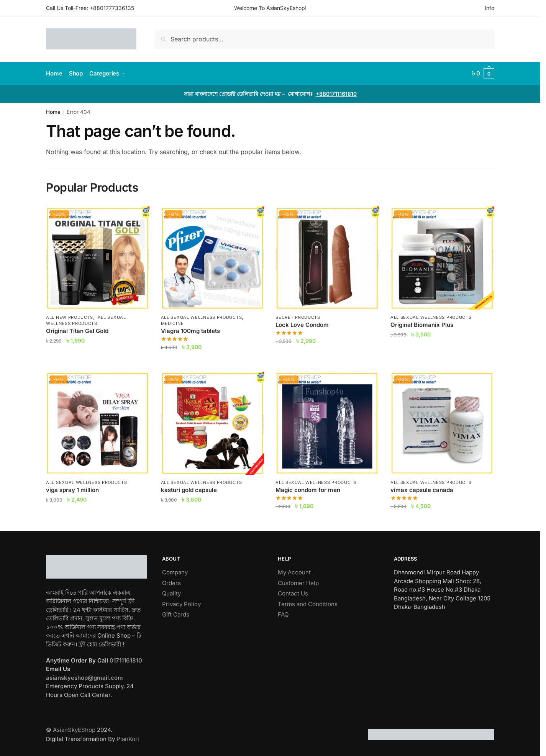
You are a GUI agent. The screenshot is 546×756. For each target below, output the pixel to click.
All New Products (70, 317)
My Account (294, 572)
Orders (171, 583)
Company (175, 572)
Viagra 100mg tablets (190, 331)
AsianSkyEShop (74, 730)
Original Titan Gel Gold (77, 331)
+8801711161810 (336, 94)
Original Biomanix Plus (422, 325)
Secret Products (298, 317)
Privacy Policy (181, 604)
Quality (171, 593)
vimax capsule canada (422, 490)
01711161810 (126, 660)
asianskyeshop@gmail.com (84, 678)
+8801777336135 (112, 8)
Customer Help (298, 583)
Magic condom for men (308, 490)
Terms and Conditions (308, 604)
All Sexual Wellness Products (86, 320)
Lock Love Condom (302, 325)
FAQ (283, 614)
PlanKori (128, 739)
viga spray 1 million (72, 490)
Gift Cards (176, 614)
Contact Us (293, 593)
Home (53, 112)
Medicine (172, 323)
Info (489, 8)
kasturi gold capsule (189, 490)
